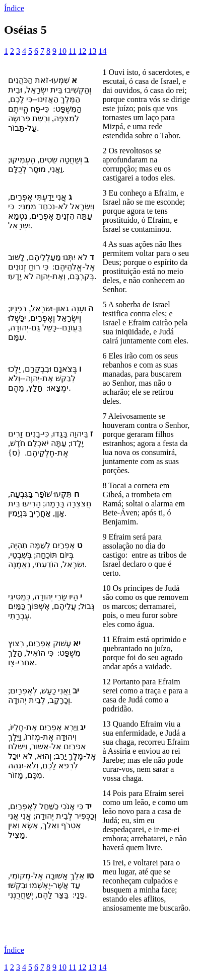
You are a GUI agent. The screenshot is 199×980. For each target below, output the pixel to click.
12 (82, 51)
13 (92, 51)
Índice (14, 8)
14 (102, 51)
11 (72, 51)
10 (62, 51)
